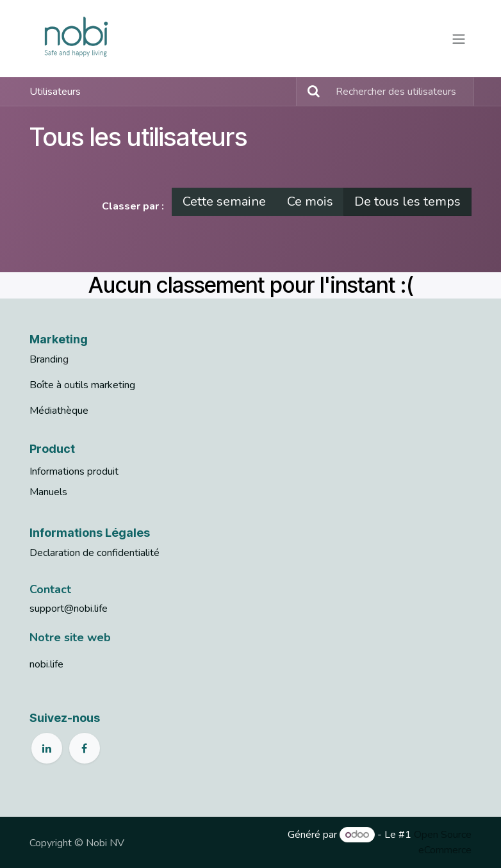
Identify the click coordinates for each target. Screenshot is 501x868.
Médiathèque (59, 411)
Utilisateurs (55, 92)
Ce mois (310, 201)
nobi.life (46, 664)
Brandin (46, 359)
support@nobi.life (69, 609)
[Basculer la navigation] (459, 38)
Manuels (48, 492)
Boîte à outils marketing (82, 385)
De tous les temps (407, 201)
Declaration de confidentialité (94, 553)
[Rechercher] (310, 92)
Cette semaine (224, 201)
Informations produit (74, 471)
